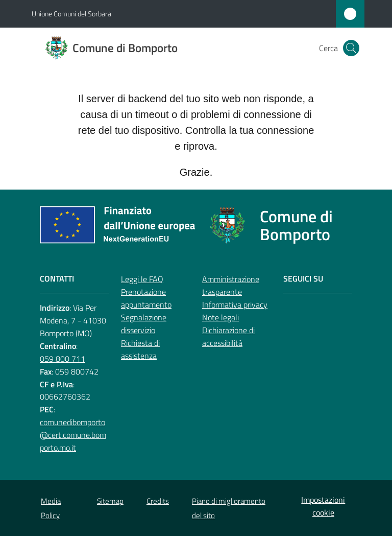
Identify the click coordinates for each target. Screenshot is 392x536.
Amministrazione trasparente (231, 285)
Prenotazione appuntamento (146, 298)
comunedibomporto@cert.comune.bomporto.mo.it (73, 435)
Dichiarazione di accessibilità (228, 336)
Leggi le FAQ (142, 279)
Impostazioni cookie (323, 506)
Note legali (220, 317)
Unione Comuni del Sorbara (71, 14)
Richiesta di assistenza (140, 349)
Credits (158, 501)
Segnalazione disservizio (144, 324)
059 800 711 (63, 359)
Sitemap (110, 501)
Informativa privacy (235, 305)
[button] (351, 48)
